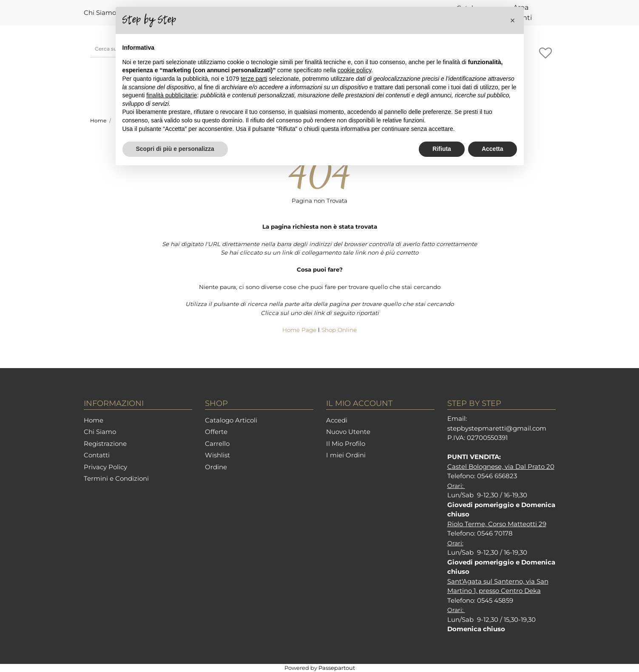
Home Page (300, 330)
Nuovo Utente (348, 432)
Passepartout (337, 668)
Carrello (217, 444)
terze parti (254, 79)
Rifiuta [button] (442, 149)
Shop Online (339, 330)
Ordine (216, 467)
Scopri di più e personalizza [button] (175, 149)
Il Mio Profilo (346, 444)
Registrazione (105, 444)
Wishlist (217, 455)
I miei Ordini (346, 455)
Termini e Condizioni (116, 478)
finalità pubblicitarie (172, 95)
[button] (546, 54)
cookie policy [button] (354, 70)
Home (98, 121)
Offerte (216, 432)
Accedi (337, 420)
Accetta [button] (493, 149)
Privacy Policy (105, 467)
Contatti (97, 455)
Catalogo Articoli (231, 420)
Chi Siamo (100, 13)
